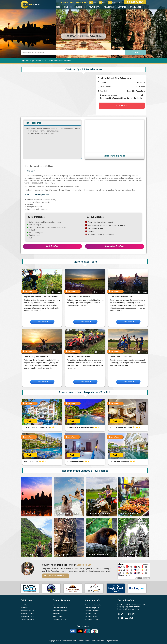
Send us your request (56, 576)
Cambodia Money (91, 616)
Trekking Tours (32, 555)
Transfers (109, 7)
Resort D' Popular (31, 461)
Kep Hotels (57, 613)
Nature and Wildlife (98, 555)
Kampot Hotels (58, 616)
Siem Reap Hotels (59, 605)
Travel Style (95, 7)
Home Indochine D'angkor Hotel (80, 427)
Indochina (81, 7)
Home (57, 7)
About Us (24, 605)
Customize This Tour (115, 246)
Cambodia (68, 7)
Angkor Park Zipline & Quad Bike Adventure (41, 297)
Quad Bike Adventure (39, 61)
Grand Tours (127, 555)
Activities (122, 7)
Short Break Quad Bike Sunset (36, 357)
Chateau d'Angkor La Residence (37, 427)
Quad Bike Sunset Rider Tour (78, 297)
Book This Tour (122, 105)
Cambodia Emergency (93, 619)
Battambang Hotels (60, 619)
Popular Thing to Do (92, 608)
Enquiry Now (135, 2)
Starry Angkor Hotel (75, 461)
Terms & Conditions (27, 619)
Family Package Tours (68, 514)
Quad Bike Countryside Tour (121, 297)
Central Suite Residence (120, 461)
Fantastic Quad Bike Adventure (79, 357)
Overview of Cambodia (93, 605)
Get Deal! (31, 421)
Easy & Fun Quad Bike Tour (121, 357)
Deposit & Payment (27, 613)
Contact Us (24, 608)
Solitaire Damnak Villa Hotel (121, 427)
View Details (42, 322)
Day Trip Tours (64, 555)
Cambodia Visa (90, 613)
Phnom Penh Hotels (60, 608)
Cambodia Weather (92, 611)
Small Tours (30, 514)
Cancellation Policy (27, 616)
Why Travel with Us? (28, 611)
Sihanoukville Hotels (60, 611)
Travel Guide (136, 7)
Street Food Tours (130, 514)
